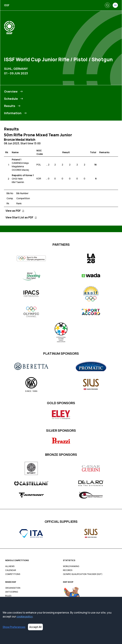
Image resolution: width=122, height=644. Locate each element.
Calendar (11, 570)
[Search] (107, 5)
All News (10, 566)
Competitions (13, 574)
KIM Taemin (18, 182)
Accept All (35, 627)
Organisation (13, 588)
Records (68, 570)
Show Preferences (14, 627)
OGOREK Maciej (20, 170)
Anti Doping (12, 592)
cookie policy (25, 616)
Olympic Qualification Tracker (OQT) (83, 574)
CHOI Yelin (17, 179)
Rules (8, 596)
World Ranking (71, 566)
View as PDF (15, 211)
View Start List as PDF (21, 217)
